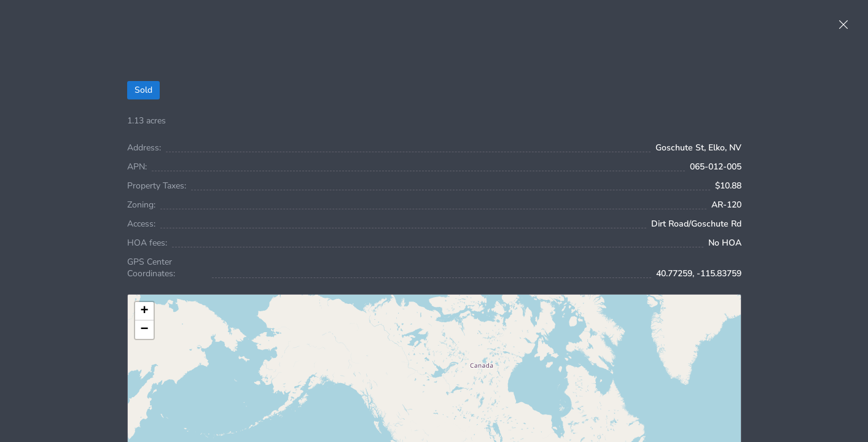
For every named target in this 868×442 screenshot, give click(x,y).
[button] (144, 311)
